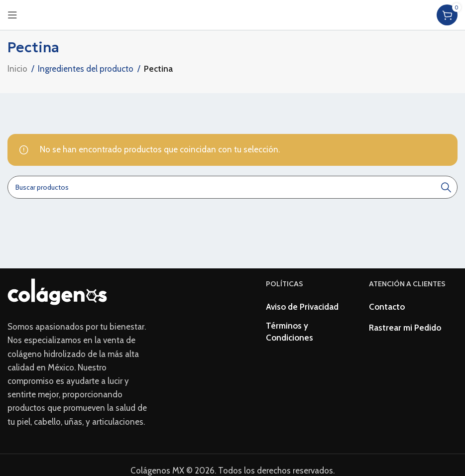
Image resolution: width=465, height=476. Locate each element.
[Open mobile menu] (12, 15)
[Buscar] (232, 187)
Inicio (17, 69)
